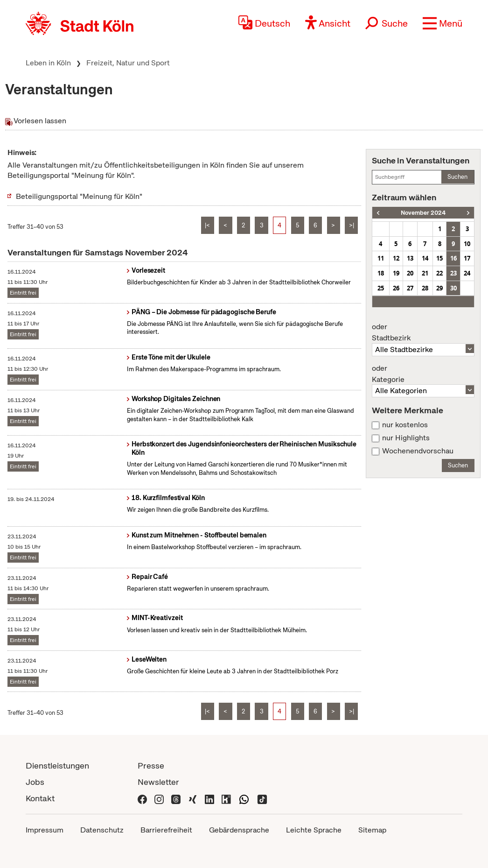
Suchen (457, 177)
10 (467, 244)
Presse (151, 766)
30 (453, 288)
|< (207, 225)
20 (410, 273)
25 (381, 288)
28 (425, 288)
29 (439, 288)
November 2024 (423, 213)
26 (396, 288)
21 (425, 273)
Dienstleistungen (57, 766)
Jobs (35, 782)
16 (453, 258)
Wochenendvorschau (418, 451)
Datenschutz (102, 830)
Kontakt (40, 798)
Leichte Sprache (314, 830)
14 (425, 258)
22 (439, 273)
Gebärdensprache (239, 830)
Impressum (45, 830)
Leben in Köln (48, 63)
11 (381, 258)
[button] (443, 23)
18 (381, 273)
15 (439, 258)
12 (396, 258)
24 (467, 273)
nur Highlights (406, 438)
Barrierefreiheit (166, 830)
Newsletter (158, 782)
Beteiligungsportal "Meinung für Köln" (79, 196)
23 (453, 273)
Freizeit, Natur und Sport (128, 63)
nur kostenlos (405, 425)
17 (467, 258)
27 (410, 288)
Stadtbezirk (423, 332)
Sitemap (372, 830)
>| (352, 225)
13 (410, 258)
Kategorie (423, 374)
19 (396, 273)
